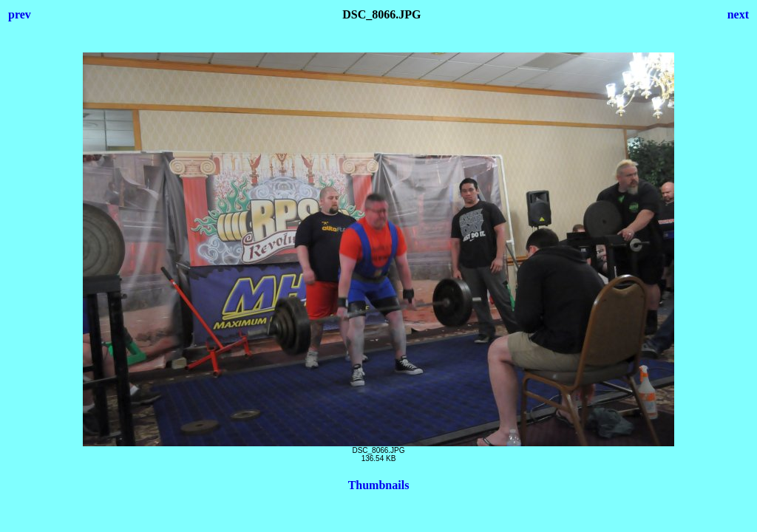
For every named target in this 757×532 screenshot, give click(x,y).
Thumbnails (379, 485)
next (738, 14)
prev (20, 14)
